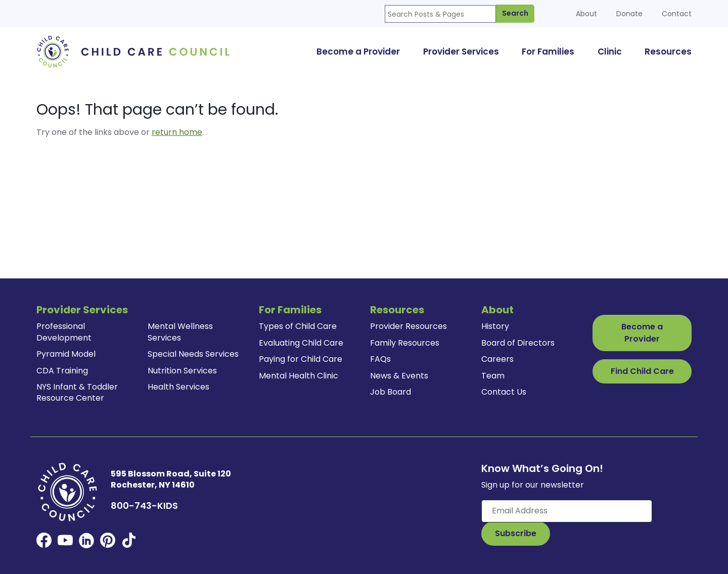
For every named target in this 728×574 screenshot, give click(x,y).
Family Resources (405, 343)
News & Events (399, 376)
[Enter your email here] (567, 511)
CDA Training (62, 371)
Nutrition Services (182, 371)
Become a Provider (642, 333)
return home (177, 132)
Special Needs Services (193, 354)
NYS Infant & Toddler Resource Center (77, 392)
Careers (497, 359)
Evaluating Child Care (301, 343)
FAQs (380, 359)
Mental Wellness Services (180, 332)
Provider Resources (408, 326)
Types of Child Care (298, 326)
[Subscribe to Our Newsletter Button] (516, 534)
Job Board (391, 392)
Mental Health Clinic (299, 376)
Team (493, 376)
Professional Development (64, 332)
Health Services (178, 387)
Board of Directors (518, 343)
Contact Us (504, 392)
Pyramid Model (66, 354)
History (495, 326)
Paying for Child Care (301, 359)
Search (515, 13)
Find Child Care (642, 371)
